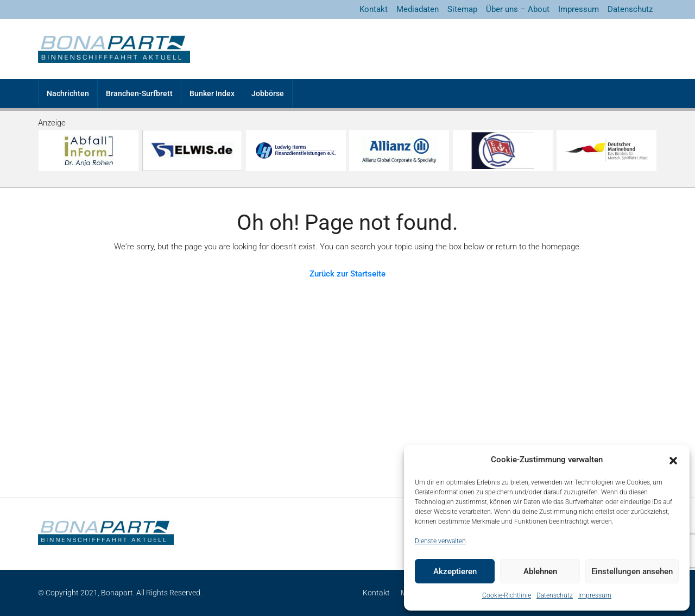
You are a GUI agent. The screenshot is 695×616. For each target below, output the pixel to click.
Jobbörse (268, 93)
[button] (673, 460)
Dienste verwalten (440, 541)
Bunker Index (212, 93)
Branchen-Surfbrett (139, 93)
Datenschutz (555, 595)
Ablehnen (540, 571)
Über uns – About (518, 9)
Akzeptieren (455, 571)
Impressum (595, 595)
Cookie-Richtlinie (507, 595)
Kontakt (374, 9)
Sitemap (462, 9)
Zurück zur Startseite (347, 274)
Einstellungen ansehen (632, 571)
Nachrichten (68, 93)
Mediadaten (418, 9)
